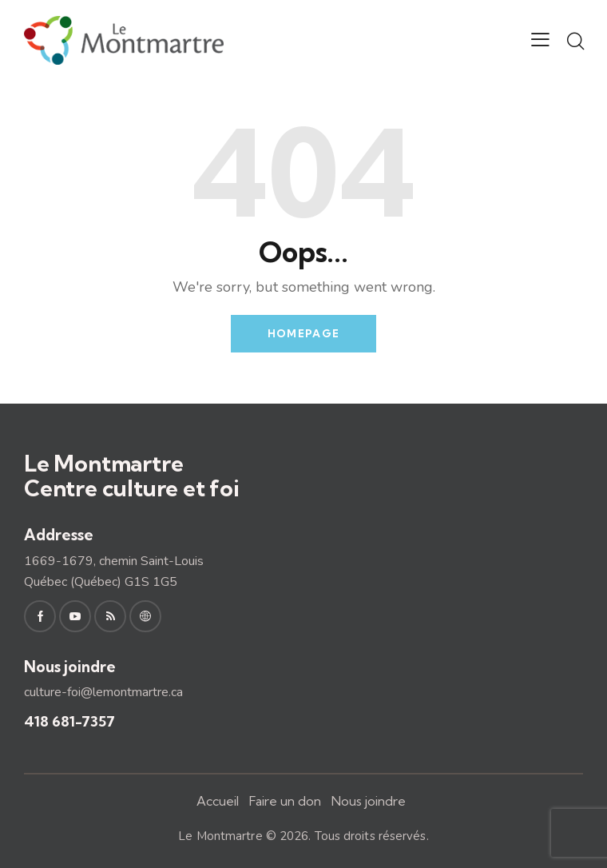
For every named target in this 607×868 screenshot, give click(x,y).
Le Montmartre (220, 836)
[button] (540, 40)
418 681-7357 (69, 721)
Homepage (303, 333)
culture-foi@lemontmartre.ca (103, 692)
